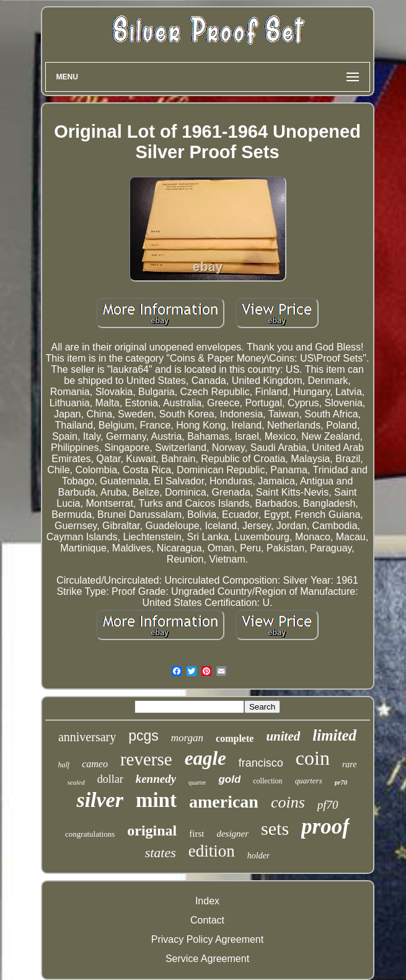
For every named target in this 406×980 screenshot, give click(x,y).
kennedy (156, 779)
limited (334, 735)
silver (100, 800)
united (283, 736)
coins (288, 802)
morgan (187, 738)
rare (350, 764)
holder (259, 856)
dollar (110, 779)
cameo (95, 764)
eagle (205, 758)
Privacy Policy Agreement (207, 939)
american (224, 802)
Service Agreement (207, 959)
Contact (207, 920)
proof (325, 826)
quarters (309, 781)
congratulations (90, 834)
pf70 (328, 805)
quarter (197, 782)
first (196, 834)
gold (229, 779)
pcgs (143, 736)
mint (156, 800)
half (64, 765)
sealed (76, 782)
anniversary (87, 737)
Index (207, 901)
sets (275, 828)
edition (212, 851)
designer (232, 834)
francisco (261, 763)
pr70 (341, 782)
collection (267, 781)
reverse (146, 759)
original (152, 831)
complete (235, 738)
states (161, 853)
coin (313, 758)
